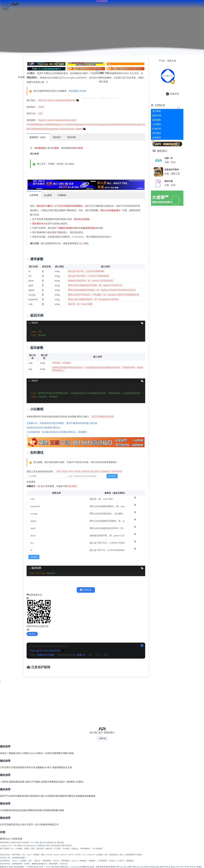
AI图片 (28, 782)
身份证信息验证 (21, 810)
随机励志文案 (65, 768)
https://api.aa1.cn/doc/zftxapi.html (47, 650)
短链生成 (49, 849)
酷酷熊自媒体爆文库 (39, 864)
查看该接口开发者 (79, 91)
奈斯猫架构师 (17, 864)
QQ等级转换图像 (50, 810)
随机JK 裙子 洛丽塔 (49, 768)
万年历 (3, 768)
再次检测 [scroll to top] (36, 153)
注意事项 (35, 195)
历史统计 (59, 137)
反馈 (60, 243)
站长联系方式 (36, 594)
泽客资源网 (65, 861)
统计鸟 (56, 861)
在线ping (75, 849)
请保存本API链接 (47, 654)
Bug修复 (49, 195)
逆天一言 (33, 825)
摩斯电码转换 (35, 810)
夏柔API (83, 654)
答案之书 (54, 825)
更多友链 (130, 861)
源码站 (27, 849)
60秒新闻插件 (85, 849)
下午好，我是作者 (169, 60)
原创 (102, 71)
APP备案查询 (6, 810)
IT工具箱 (57, 849)
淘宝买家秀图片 (55, 754)
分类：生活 (171, 161)
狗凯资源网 (53, 864)
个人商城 (13, 839)
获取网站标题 (18, 782)
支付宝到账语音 (8, 825)
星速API (113, 861)
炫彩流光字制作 (173, 169)
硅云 (30, 861)
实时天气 (4, 796)
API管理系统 (102, 861)
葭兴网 (27, 864)
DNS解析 (19, 849)
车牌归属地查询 (61, 796)
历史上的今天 (22, 825)
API (12, 849)
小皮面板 (23, 861)
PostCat (15, 861)
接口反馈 (103, 80)
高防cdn (37, 861)
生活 (107, 71)
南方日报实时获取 (15, 768)
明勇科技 (92, 861)
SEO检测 (66, 849)
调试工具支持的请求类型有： (76, 471)
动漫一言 (170, 157)
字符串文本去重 (32, 768)
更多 (20, 839)
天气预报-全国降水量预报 (43, 782)
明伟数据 (83, 861)
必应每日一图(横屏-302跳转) (70, 782)
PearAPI (74, 861)
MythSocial (64, 864)
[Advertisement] (102, 703)
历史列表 (73, 137)
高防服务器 (47, 861)
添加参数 (35, 557)
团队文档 (40, 849)
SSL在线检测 (97, 849)
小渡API (121, 861)
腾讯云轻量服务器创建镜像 (82, 796)
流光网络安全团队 (19, 858)
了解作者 (102, 739)
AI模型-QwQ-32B (30, 754)
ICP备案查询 (44, 825)
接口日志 (61, 843)
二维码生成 (6, 782)
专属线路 (63, 195)
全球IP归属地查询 (17, 796)
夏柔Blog (4, 839)
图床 (33, 849)
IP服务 (61, 810)
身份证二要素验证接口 (11, 754)
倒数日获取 (68, 754)
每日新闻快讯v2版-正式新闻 (40, 796)
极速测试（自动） (40, 137)
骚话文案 (170, 180)
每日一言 (43, 754)
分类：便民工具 (174, 173)
